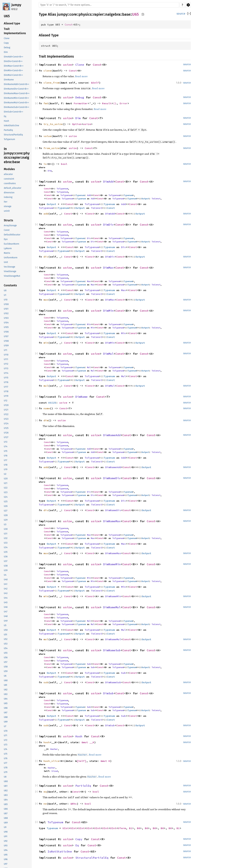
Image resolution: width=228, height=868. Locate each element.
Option (77, 124)
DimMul (108, 354)
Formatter (81, 103)
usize (68, 65)
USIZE (52, 403)
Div (89, 238)
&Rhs (74, 804)
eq (45, 792)
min (46, 343)
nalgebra (113, 14)
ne (45, 804)
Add (89, 195)
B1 (131, 828)
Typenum (80, 195)
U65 (135, 14)
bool (64, 164)
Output (145, 199)
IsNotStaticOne (60, 851)
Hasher (54, 749)
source (181, 14)
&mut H (105, 761)
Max (89, 281)
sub (46, 682)
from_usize (51, 148)
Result (107, 103)
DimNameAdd (112, 435)
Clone (80, 65)
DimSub (108, 693)
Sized (55, 771)
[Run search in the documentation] (109, 5)
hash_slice (51, 761)
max (46, 300)
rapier (98, 14)
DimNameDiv (112, 478)
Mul (89, 367)
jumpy (16, 5)
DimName (81, 397)
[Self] (82, 761)
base (126, 14)
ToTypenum (62, 189)
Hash (79, 736)
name (47, 408)
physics (85, 14)
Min (89, 324)
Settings (188, 5)
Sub (89, 664)
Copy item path (143, 14)
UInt (66, 828)
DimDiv (108, 225)
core (73, 14)
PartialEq (83, 786)
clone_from (51, 83)
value (47, 136)
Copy (79, 839)
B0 (139, 828)
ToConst (156, 199)
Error (123, 103)
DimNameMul (112, 607)
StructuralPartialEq (92, 858)
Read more (81, 76)
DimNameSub (112, 650)
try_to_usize (53, 124)
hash (47, 742)
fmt (46, 103)
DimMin (108, 311)
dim (46, 420)
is (45, 164)
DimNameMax (112, 521)
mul (46, 386)
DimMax (108, 268)
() (115, 103)
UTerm (122, 828)
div (46, 257)
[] (189, 14)
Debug (80, 97)
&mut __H (88, 742)
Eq (77, 845)
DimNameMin (112, 564)
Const (69, 25)
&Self (95, 83)
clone (47, 71)
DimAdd (108, 182)
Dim (78, 118)
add (46, 214)
